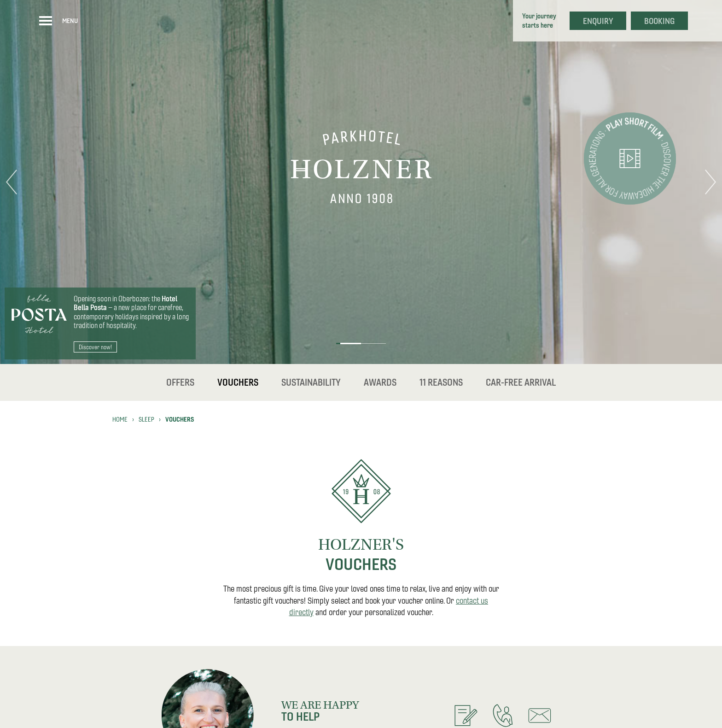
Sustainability (311, 382)
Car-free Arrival (521, 382)
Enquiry (598, 21)
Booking (659, 21)
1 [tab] (348, 343)
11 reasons (441, 382)
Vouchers (238, 382)
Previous (12, 182)
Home (120, 419)
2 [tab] (373, 343)
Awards (380, 382)
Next (710, 182)
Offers (180, 382)
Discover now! (95, 347)
